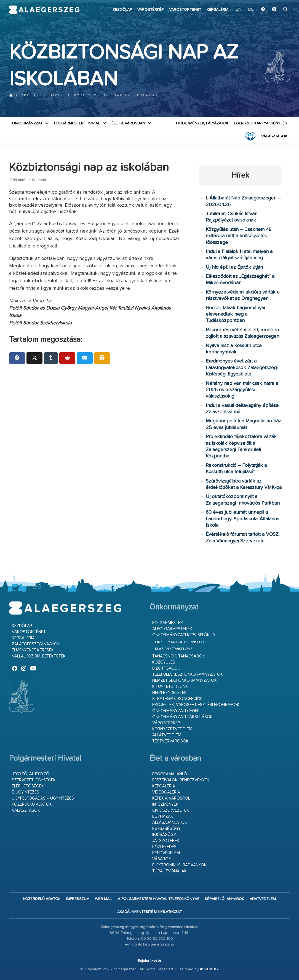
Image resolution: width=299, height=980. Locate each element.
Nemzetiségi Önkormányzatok (185, 681)
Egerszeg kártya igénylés (261, 123)
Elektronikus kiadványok (179, 865)
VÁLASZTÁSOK (274, 136)
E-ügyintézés (26, 792)
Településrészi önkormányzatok (188, 674)
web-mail (104, 899)
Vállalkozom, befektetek (39, 656)
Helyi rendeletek (169, 693)
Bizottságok (166, 668)
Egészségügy (166, 829)
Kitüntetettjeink (170, 687)
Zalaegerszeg (44, 10)
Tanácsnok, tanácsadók (179, 656)
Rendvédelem (166, 853)
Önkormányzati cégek (176, 711)
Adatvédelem (263, 899)
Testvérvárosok (170, 741)
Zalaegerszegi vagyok (36, 644)
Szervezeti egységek (34, 780)
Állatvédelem (167, 735)
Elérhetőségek (28, 786)
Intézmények (165, 804)
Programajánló (170, 774)
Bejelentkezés (149, 961)
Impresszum (78, 899)
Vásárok (162, 859)
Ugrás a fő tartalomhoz (276, 2)
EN (239, 10)
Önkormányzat (27, 123)
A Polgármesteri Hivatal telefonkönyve (159, 899)
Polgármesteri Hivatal (77, 123)
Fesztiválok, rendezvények (181, 780)
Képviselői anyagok (225, 899)
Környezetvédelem (172, 729)
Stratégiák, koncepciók (177, 699)
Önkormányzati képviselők (181, 635)
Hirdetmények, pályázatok (202, 123)
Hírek (57, 95)
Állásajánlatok (170, 823)
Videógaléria (166, 792)
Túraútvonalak (169, 871)
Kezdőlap (122, 10)
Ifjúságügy (164, 835)
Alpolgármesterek (172, 629)
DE (251, 10)
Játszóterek (166, 841)
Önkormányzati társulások (182, 717)
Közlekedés (164, 847)
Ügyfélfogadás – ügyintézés (43, 798)
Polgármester (168, 623)
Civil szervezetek (171, 810)
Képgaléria (217, 10)
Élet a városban (128, 123)
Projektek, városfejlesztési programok (196, 705)
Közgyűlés (164, 662)
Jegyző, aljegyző (31, 774)
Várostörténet (185, 10)
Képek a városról (171, 798)
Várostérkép (150, 10)
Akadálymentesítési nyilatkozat (149, 912)
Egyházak (163, 817)
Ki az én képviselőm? (173, 649)
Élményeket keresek (33, 650)
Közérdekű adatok (32, 804)
